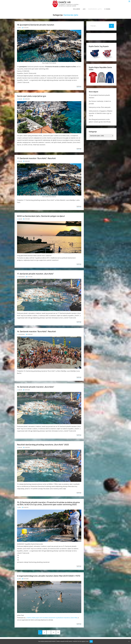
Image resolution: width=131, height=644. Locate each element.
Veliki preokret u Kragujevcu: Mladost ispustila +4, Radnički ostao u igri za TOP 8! (101, 112)
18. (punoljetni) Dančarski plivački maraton (36, 23)
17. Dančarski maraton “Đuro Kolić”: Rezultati (36, 157)
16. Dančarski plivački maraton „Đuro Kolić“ (36, 385)
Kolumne (83, 5)
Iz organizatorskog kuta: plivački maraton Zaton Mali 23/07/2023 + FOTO (49, 574)
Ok (91, 641)
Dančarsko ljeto (101, 5)
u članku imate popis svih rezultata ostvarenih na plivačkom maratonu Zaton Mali (52, 616)
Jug (90, 5)
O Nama (114, 5)
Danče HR (30, 3)
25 (56, 631)
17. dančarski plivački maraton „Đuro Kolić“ (35, 272)
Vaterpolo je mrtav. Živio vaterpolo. (100, 106)
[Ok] (129, 641)
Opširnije (79, 85)
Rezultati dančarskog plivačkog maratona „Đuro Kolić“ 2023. (43, 443)
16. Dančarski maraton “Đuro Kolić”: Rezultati (37, 330)
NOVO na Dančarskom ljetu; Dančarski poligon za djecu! (41, 214)
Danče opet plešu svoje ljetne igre (32, 94)
